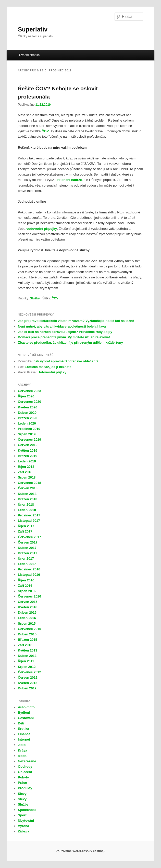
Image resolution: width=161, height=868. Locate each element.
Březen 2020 (28, 418)
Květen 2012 (28, 683)
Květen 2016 (28, 607)
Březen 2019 (28, 456)
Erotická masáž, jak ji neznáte (48, 367)
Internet (24, 739)
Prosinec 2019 (29, 429)
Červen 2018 (28, 488)
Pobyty (23, 777)
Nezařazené (27, 761)
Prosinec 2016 (29, 569)
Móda (22, 756)
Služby (35, 298)
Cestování (26, 718)
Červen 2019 (28, 445)
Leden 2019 (27, 461)
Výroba (23, 826)
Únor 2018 (26, 504)
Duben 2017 (27, 548)
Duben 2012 (27, 688)
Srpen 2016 (27, 591)
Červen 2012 (28, 677)
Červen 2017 (28, 542)
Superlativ (33, 29)
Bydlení (24, 713)
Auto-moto (26, 707)
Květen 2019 (28, 451)
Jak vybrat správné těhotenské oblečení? (66, 361)
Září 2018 (25, 472)
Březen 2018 (28, 499)
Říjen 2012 (26, 661)
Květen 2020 (28, 407)
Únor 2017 (26, 558)
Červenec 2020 (29, 402)
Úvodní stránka (29, 55)
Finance (24, 734)
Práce (22, 783)
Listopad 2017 (29, 521)
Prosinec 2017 (29, 515)
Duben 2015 (27, 634)
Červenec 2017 (29, 537)
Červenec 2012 (29, 672)
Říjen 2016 (26, 580)
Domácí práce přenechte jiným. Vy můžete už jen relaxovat (64, 337)
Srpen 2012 (27, 667)
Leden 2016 (27, 618)
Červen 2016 (28, 602)
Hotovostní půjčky (52, 372)
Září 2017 (25, 531)
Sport (22, 815)
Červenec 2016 (29, 596)
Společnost (27, 810)
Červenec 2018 (29, 483)
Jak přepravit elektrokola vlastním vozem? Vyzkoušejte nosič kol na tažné (76, 321)
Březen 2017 (28, 553)
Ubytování (26, 821)
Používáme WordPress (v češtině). (80, 851)
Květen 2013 (28, 650)
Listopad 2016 (29, 575)
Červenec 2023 (29, 391)
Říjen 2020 (26, 396)
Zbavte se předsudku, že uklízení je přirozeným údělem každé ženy (70, 343)
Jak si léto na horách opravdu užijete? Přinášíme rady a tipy (65, 332)
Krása (22, 750)
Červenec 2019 (29, 440)
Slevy (22, 794)
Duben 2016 (27, 612)
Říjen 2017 (26, 526)
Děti (21, 723)
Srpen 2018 (27, 477)
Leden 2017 (27, 564)
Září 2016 (25, 586)
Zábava (24, 831)
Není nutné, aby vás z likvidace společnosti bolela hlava (62, 326)
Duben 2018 (27, 494)
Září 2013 (25, 645)
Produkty (25, 788)
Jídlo (22, 745)
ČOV (55, 298)
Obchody (25, 767)
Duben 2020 (27, 413)
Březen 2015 (28, 640)
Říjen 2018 (26, 467)
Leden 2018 (27, 510)
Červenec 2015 (29, 629)
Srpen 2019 (27, 434)
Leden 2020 (27, 423)
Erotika (23, 729)
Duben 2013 (27, 656)
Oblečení (25, 772)
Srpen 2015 (27, 623)
